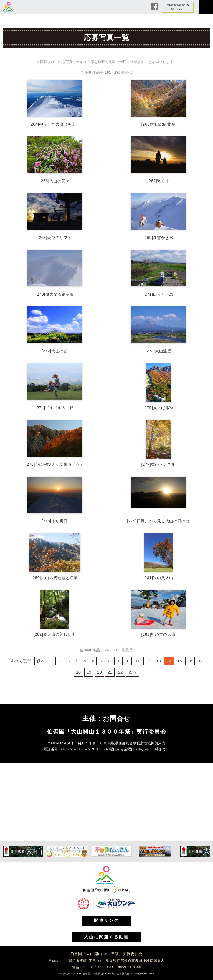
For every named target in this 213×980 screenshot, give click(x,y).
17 (201, 661)
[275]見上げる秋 (158, 408)
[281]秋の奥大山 (158, 578)
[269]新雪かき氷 (158, 238)
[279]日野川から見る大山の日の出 (158, 521)
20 (99, 672)
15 (180, 661)
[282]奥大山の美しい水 (55, 634)
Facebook (154, 7)
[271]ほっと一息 (158, 294)
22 (121, 672)
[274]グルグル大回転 (55, 408)
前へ (41, 661)
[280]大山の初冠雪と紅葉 (55, 578)
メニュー (206, 7)
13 (159, 661)
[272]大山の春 (54, 351)
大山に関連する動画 (106, 937)
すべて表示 (21, 661)
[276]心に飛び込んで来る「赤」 (54, 464)
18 (78, 672)
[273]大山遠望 (158, 351)
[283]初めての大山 (159, 634)
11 (138, 661)
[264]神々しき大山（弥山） (55, 124)
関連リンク (106, 921)
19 (89, 672)
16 (190, 661)
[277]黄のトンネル (159, 464)
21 (110, 672)
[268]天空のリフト (55, 238)
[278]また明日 (54, 521)
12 (148, 661)
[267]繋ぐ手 (159, 181)
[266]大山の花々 (55, 181)
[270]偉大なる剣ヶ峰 (55, 294)
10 (127, 661)
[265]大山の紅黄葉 (159, 124)
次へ (133, 672)
